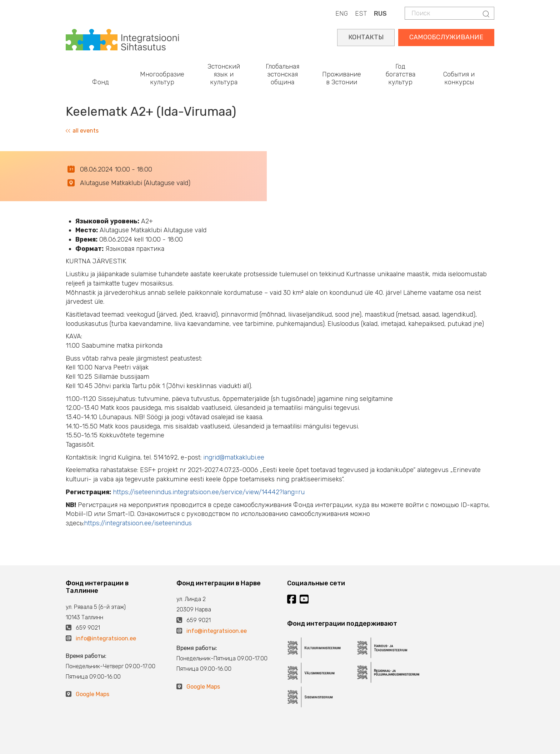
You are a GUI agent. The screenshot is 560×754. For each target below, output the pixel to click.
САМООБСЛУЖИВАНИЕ (446, 37)
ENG (342, 14)
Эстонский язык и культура (224, 74)
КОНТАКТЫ (366, 37)
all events (82, 131)
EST (361, 14)
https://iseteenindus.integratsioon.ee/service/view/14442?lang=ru (209, 492)
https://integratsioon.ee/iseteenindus (138, 523)
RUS (380, 14)
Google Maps (92, 694)
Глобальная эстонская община (282, 74)
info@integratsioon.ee (106, 638)
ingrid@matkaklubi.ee (234, 457)
